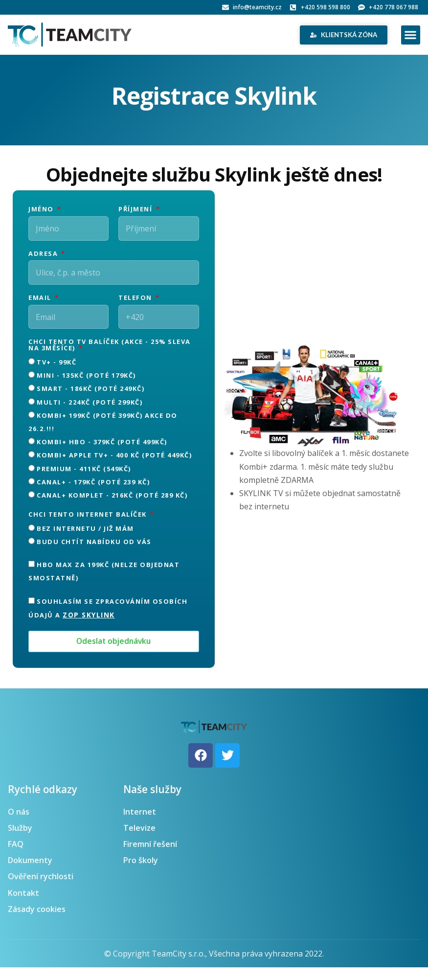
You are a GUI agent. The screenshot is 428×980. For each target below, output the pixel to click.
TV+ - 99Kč (56, 375)
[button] (411, 35)
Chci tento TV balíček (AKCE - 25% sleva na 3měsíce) (110, 358)
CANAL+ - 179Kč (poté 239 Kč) (93, 494)
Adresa (44, 258)
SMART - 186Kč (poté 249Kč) (90, 401)
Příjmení (136, 210)
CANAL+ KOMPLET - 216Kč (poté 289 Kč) (112, 508)
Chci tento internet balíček (89, 527)
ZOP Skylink (89, 627)
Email (41, 307)
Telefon (136, 307)
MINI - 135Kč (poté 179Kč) (86, 388)
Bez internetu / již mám (85, 541)
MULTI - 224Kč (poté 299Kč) (90, 414)
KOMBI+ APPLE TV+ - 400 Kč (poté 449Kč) (114, 468)
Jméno (42, 210)
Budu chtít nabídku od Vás (94, 554)
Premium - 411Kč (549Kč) (84, 481)
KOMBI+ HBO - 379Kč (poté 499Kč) (102, 455)
